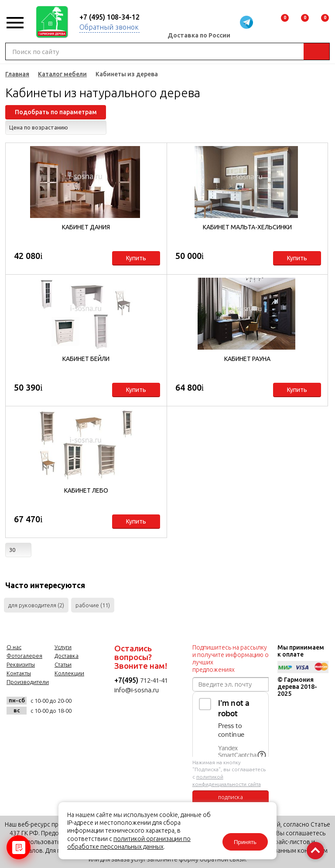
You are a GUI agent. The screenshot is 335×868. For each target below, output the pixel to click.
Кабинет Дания (86, 227)
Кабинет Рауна (247, 359)
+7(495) (127, 680)
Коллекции (69, 673)
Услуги (63, 647)
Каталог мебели (62, 74)
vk (15, 730)
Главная (17, 74)
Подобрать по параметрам (56, 112)
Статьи (63, 664)
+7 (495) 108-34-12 (109, 17)
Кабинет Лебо (86, 490)
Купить (136, 258)
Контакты (19, 673)
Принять (245, 842)
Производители (28, 682)
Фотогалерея (24, 656)
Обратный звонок (109, 27)
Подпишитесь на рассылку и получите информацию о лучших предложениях (231, 659)
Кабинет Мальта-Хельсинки (247, 227)
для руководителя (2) (36, 605)
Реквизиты (21, 664)
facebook (37, 730)
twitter (58, 730)
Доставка (67, 656)
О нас (14, 647)
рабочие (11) (93, 605)
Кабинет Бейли (86, 359)
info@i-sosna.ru (137, 690)
